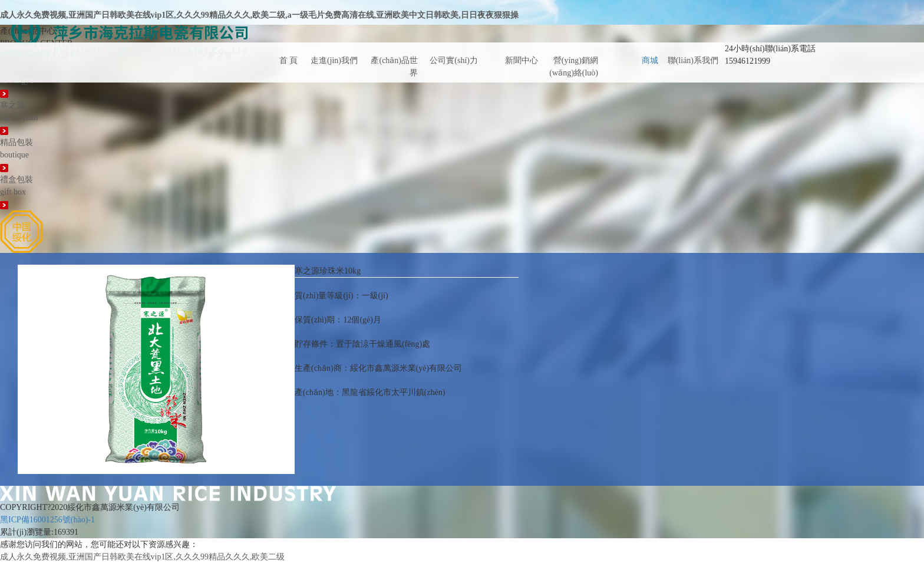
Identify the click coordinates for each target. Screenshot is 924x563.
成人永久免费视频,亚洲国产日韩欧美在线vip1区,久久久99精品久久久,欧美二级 (142, 557)
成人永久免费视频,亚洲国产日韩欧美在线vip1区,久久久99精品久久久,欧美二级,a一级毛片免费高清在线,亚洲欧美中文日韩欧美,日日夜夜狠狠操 (259, 15)
